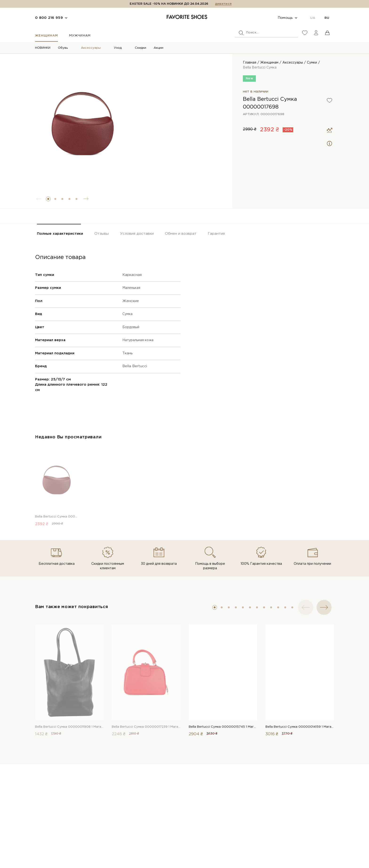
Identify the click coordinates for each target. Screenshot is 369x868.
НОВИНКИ (43, 48)
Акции (158, 48)
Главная (250, 63)
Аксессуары (91, 48)
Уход (118, 48)
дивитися (223, 4)
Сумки (312, 63)
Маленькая (132, 288)
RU (327, 18)
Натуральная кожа (139, 340)
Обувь (63, 48)
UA (313, 18)
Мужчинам (80, 36)
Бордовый (132, 327)
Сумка (128, 314)
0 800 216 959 (49, 18)
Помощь (285, 18)
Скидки (140, 48)
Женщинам (46, 36)
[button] (48, 199)
